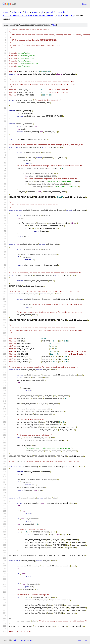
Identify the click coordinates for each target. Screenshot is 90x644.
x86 (66, 16)
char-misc (61, 12)
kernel (6, 12)
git (42, 12)
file (54, 25)
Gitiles (15, 640)
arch (60, 16)
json (85, 640)
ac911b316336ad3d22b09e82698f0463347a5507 (28, 16)
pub (14, 12)
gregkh (50, 12)
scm (20, 12)
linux (27, 12)
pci (72, 16)
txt (79, 640)
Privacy (22, 640)
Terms (29, 640)
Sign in (85, 4)
